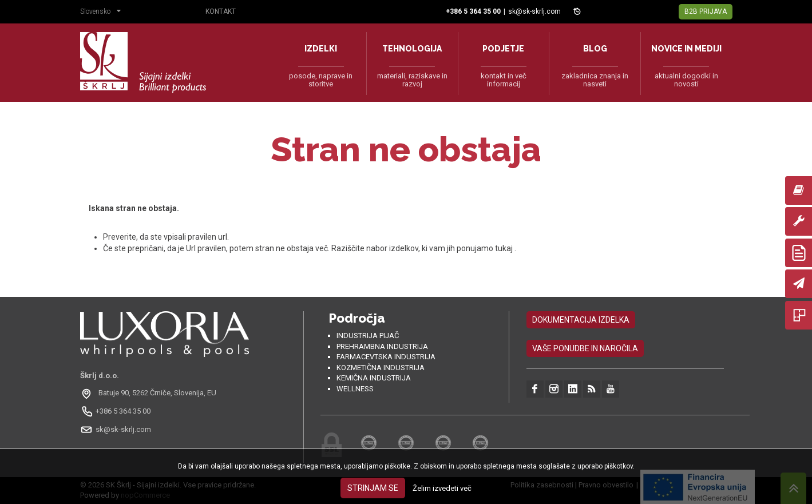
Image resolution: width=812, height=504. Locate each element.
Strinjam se (373, 488)
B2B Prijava (706, 11)
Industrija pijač (368, 336)
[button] (103, 13)
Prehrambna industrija (382, 346)
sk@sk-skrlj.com (534, 11)
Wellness (355, 389)
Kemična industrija (374, 378)
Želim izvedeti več (442, 488)
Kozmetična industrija (381, 368)
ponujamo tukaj (486, 248)
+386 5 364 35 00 (123, 411)
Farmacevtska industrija (386, 357)
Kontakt (221, 11)
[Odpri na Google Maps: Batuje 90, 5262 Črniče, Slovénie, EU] (150, 393)
